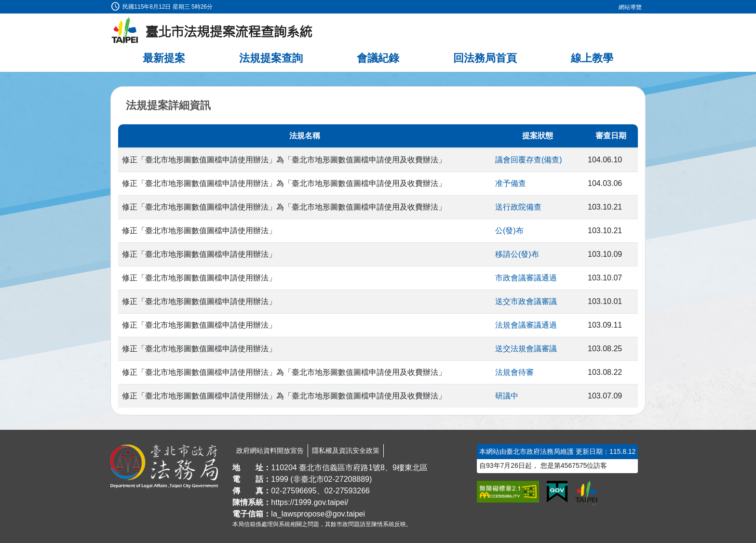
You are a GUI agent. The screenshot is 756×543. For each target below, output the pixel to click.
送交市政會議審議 (526, 301)
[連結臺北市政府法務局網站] (164, 466)
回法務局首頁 (485, 58)
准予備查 (511, 183)
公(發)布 (509, 231)
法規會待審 (514, 372)
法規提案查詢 (271, 58)
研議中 (507, 396)
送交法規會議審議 (526, 349)
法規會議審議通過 (526, 325)
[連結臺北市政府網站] (586, 493)
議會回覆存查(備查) (529, 160)
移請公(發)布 (517, 254)
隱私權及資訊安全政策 (346, 450)
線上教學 (592, 58)
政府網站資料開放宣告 (270, 450)
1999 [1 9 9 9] (280, 479)
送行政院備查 (518, 207)
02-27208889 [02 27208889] (347, 479)
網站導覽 (630, 7)
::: (3, 6)
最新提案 (164, 58)
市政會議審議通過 (526, 278)
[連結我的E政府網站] (557, 492)
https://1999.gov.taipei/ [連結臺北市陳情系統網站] (310, 502)
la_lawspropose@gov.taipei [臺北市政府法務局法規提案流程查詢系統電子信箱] (318, 514)
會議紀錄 (378, 58)
